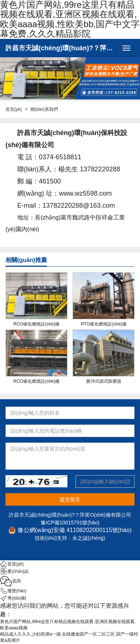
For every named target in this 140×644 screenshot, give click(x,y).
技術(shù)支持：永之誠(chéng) (70, 538)
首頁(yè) (14, 109)
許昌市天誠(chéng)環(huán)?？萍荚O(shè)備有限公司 (62, 48)
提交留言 (70, 499)
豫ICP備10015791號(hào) (70, 523)
